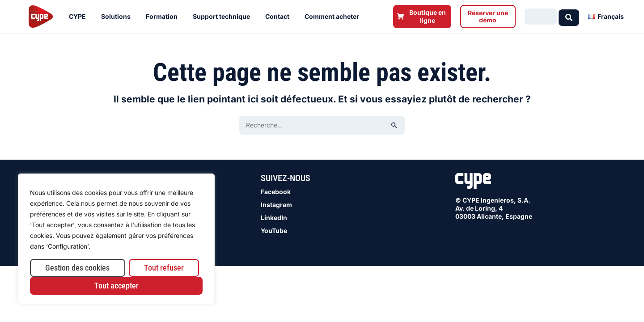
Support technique (224, 17)
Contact (280, 17)
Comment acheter (334, 17)
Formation (164, 17)
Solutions (118, 17)
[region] (116, 239)
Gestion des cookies (77, 268)
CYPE (80, 17)
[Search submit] (569, 16)
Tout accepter (117, 286)
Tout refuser (164, 268)
